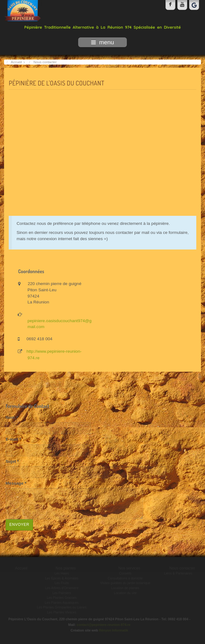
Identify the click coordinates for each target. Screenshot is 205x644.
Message (16, 483)
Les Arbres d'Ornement (62, 588)
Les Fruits (62, 583)
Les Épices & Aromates (62, 578)
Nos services (130, 568)
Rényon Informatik (113, 630)
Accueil (22, 568)
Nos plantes (66, 568)
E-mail (13, 439)
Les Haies (62, 573)
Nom (12, 417)
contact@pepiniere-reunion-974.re (103, 625)
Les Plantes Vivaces (62, 612)
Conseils (126, 573)
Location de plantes (126, 588)
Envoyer (19, 525)
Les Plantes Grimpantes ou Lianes (62, 607)
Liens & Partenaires (179, 573)
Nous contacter (183, 568)
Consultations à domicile (126, 578)
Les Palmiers (62, 593)
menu (102, 42)
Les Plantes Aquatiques (62, 603)
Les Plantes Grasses (62, 598)
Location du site (126, 593)
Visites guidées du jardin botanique (126, 583)
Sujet (12, 461)
